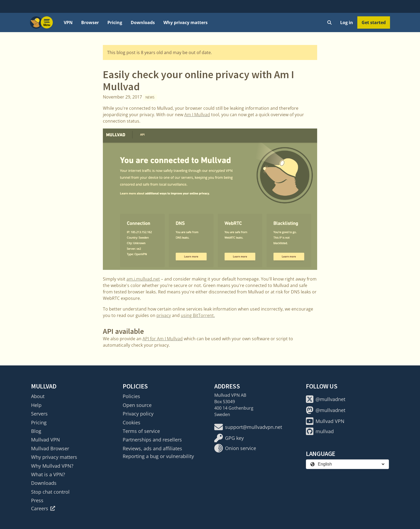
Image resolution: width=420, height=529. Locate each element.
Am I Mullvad (197, 115)
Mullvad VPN (46, 440)
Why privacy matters (185, 22)
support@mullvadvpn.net (248, 427)
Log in (347, 22)
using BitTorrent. (198, 315)
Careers (43, 508)
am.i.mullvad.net (143, 279)
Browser (90, 22)
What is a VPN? (48, 474)
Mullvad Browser (50, 448)
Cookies (132, 422)
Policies (131, 396)
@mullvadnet (326, 399)
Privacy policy (138, 414)
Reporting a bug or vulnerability (158, 456)
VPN (68, 22)
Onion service (235, 448)
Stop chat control (50, 492)
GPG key (229, 438)
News (150, 97)
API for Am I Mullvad (163, 339)
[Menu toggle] (47, 22)
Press (37, 500)
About (38, 396)
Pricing (115, 22)
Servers (39, 414)
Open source (137, 405)
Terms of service (141, 431)
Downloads (143, 22)
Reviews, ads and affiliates (152, 448)
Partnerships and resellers (152, 440)
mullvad (320, 431)
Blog (36, 431)
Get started (374, 22)
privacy (164, 315)
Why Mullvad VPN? (52, 466)
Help (36, 405)
